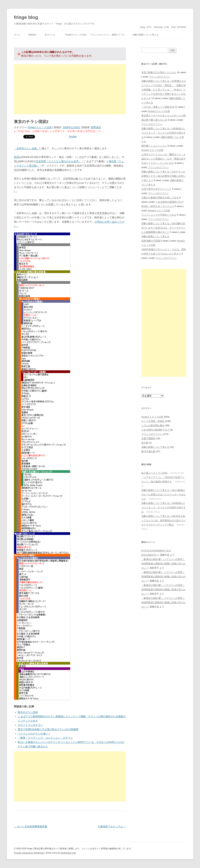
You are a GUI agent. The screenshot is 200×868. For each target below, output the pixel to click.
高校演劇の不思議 (151, 241)
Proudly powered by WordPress (29, 853)
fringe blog (26, 17)
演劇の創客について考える (145, 35)
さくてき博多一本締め (153, 421)
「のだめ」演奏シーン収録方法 (158, 107)
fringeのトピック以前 (40, 127)
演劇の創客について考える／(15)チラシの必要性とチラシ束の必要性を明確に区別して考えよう (163, 176)
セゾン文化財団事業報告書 (31, 826)
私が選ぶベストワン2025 (154, 473)
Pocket (73, 137)
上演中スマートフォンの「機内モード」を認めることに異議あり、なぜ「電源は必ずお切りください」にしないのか (163, 159)
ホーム (17, 35)
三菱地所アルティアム (112, 826)
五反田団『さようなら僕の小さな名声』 (58, 161)
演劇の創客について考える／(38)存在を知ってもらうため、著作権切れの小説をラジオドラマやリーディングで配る (163, 520)
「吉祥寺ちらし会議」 (27, 148)
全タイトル (50, 35)
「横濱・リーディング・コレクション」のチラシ (45, 738)
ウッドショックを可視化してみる (159, 215)
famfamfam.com (68, 853)
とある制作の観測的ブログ (170, 202)
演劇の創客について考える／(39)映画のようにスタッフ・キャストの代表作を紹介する (163, 133)
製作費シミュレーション (154, 146)
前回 (17, 157)
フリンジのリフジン (160, 77)
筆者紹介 (32, 35)
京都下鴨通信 (148, 438)
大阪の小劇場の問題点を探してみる (160, 198)
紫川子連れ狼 (148, 451)
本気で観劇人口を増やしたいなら (159, 72)
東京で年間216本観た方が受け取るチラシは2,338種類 (48, 729)
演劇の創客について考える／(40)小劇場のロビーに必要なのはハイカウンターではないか (163, 495)
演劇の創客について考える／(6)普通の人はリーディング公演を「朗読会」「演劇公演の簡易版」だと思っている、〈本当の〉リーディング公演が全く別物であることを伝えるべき (164, 90)
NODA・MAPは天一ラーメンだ (158, 206)
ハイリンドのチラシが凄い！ (34, 734)
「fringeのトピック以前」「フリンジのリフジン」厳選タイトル (94, 35)
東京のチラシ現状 (28, 712)
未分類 (145, 443)
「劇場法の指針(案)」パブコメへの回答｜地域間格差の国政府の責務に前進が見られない (163, 564)
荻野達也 (96, 127)
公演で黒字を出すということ (157, 189)
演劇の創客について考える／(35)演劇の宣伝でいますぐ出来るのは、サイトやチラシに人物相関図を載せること (163, 228)
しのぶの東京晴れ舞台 (153, 425)
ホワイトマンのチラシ (30, 725)
